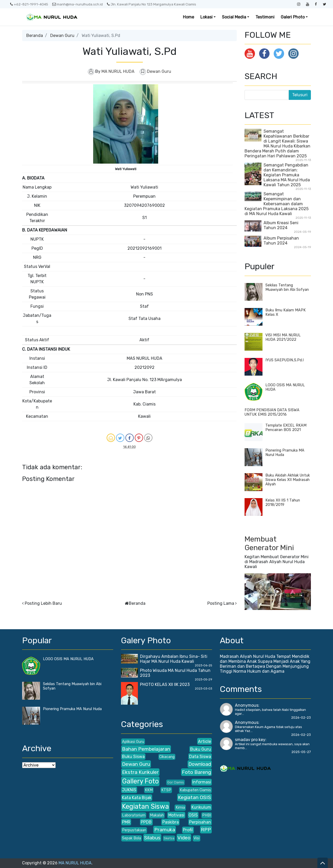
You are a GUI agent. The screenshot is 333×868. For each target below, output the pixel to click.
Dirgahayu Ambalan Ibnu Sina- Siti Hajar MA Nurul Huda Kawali (174, 659)
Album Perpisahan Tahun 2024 (281, 241)
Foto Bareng (196, 772)
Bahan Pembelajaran (146, 749)
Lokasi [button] (206, 17)
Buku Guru (201, 749)
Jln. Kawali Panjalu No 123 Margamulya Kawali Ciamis (152, 4)
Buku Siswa (133, 757)
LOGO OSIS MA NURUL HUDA (68, 659)
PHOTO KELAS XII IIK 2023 (165, 684)
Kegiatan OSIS (194, 797)
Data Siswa (200, 757)
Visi (197, 838)
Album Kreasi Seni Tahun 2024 (281, 225)
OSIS (193, 815)
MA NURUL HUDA (75, 863)
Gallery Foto (140, 781)
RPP (206, 830)
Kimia (180, 808)
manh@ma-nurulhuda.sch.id (78, 4)
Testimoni (265, 17)
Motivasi (176, 815)
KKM (149, 790)
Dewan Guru (62, 36)
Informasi (202, 782)
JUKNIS (129, 790)
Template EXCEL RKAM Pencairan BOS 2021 (286, 428)
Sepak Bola (132, 838)
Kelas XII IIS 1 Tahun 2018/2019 (283, 503)
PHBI (207, 815)
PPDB (146, 822)
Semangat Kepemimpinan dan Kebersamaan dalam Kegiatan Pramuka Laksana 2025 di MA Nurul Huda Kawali (277, 204)
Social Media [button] (234, 17)
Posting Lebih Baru (43, 603)
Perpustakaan (134, 830)
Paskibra (171, 822)
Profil (188, 830)
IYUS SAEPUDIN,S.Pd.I (284, 360)
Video (184, 838)
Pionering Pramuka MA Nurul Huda (72, 709)
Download (200, 764)
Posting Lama (221, 603)
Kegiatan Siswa (145, 806)
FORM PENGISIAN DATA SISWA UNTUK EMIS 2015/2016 (272, 412)
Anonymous (247, 705)
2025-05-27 (301, 752)
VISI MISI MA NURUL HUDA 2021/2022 (283, 337)
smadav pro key (250, 740)
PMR (126, 822)
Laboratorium (134, 815)
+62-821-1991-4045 (29, 4)
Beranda (35, 36)
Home (188, 17)
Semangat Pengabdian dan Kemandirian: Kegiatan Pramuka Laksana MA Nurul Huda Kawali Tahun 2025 (287, 175)
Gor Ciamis (176, 782)
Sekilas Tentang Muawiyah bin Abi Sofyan (287, 287)
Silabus (152, 838)
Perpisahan (200, 822)
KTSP (166, 790)
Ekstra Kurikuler (140, 772)
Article (204, 741)
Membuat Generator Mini (269, 544)
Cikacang (167, 757)
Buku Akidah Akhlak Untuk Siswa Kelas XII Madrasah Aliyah (288, 480)
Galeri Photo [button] (293, 17)
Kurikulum (201, 807)
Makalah (157, 815)
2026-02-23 (301, 718)
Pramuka (165, 830)
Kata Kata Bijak (137, 798)
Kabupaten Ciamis (195, 790)
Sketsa (169, 838)
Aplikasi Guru (133, 742)
